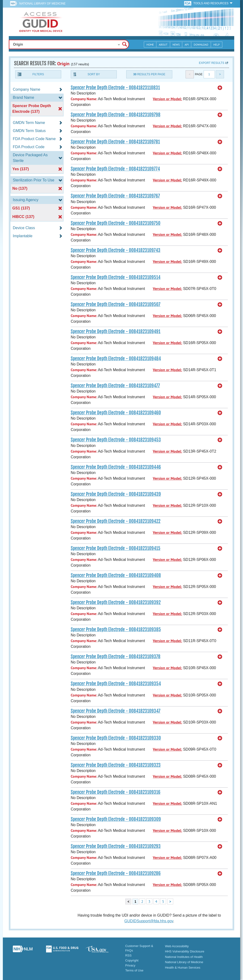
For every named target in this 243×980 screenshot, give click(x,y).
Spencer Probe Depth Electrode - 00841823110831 (115, 88)
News (176, 45)
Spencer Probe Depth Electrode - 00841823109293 (116, 846)
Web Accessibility (177, 946)
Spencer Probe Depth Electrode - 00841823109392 (116, 602)
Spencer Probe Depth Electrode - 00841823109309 (116, 819)
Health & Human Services (183, 968)
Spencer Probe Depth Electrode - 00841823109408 (116, 575)
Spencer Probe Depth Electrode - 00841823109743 (116, 250)
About (163, 45)
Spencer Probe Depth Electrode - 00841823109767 (115, 196)
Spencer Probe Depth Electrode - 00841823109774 (115, 169)
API (187, 45)
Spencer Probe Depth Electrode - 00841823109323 (116, 765)
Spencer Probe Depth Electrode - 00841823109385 (116, 630)
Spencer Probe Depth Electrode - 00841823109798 (116, 115)
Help (217, 45)
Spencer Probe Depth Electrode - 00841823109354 (116, 684)
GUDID (41, 22)
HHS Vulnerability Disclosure (185, 951)
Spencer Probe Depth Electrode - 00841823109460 (116, 413)
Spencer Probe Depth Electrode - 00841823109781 (115, 142)
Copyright (132, 960)
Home (150, 45)
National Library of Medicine (42, 4)
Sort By (94, 74)
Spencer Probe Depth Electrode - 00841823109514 (116, 277)
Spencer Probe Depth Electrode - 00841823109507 (116, 304)
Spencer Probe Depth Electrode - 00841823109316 (116, 792)
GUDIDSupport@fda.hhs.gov (149, 921)
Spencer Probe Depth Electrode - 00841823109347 (116, 711)
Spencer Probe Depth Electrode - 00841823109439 (116, 494)
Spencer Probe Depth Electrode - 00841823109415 (116, 548)
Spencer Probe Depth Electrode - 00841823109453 (116, 440)
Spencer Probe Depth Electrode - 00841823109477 (115, 386)
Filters (38, 74)
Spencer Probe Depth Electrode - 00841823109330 (116, 738)
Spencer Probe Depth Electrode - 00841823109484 (116, 359)
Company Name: (84, 99)
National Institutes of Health (184, 957)
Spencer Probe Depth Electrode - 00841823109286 (116, 873)
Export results (212, 63)
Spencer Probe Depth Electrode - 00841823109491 (116, 331)
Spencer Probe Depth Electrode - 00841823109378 (116, 657)
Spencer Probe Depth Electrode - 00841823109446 (116, 467)
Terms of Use (134, 970)
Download (201, 45)
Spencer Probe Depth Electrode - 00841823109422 (116, 521)
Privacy (130, 965)
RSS (129, 955)
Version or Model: (167, 99)
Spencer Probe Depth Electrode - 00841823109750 (116, 223)
